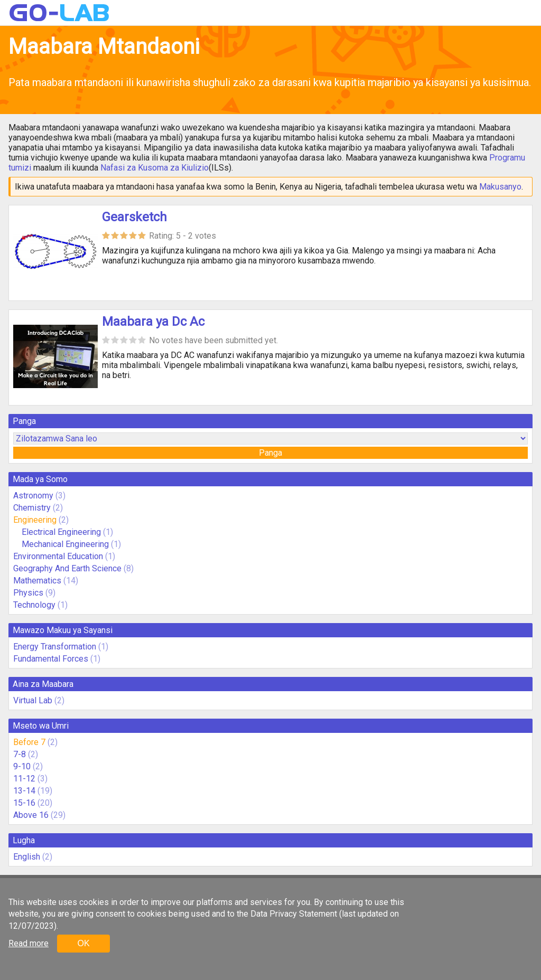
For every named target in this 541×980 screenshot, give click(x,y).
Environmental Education (58, 556)
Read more (29, 943)
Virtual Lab (33, 700)
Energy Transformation (55, 647)
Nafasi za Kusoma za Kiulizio (155, 168)
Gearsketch (134, 217)
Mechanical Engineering (65, 544)
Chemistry (32, 508)
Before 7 (29, 742)
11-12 (24, 779)
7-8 (20, 754)
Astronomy (33, 496)
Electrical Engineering (61, 532)
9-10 (22, 766)
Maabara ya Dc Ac (153, 322)
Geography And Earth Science (67, 568)
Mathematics (37, 581)
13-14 (24, 791)
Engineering (35, 520)
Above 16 (31, 815)
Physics (28, 593)
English (27, 857)
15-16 (24, 803)
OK (83, 943)
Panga (270, 453)
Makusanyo (500, 187)
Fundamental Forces (51, 659)
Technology (34, 605)
